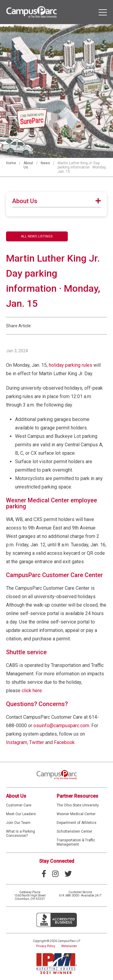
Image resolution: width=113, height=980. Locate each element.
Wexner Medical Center (76, 814)
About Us (16, 796)
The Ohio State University (78, 805)
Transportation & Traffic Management (76, 842)
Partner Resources (77, 796)
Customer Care (19, 805)
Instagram (17, 742)
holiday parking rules (71, 365)
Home (11, 163)
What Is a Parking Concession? (20, 834)
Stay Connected (57, 861)
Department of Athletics (77, 823)
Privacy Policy (46, 946)
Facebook (64, 742)
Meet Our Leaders (21, 814)
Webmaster (69, 946)
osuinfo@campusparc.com (61, 726)
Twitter (37, 742)
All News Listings (37, 236)
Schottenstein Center (74, 831)
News (45, 163)
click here (32, 691)
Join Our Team (18, 823)
